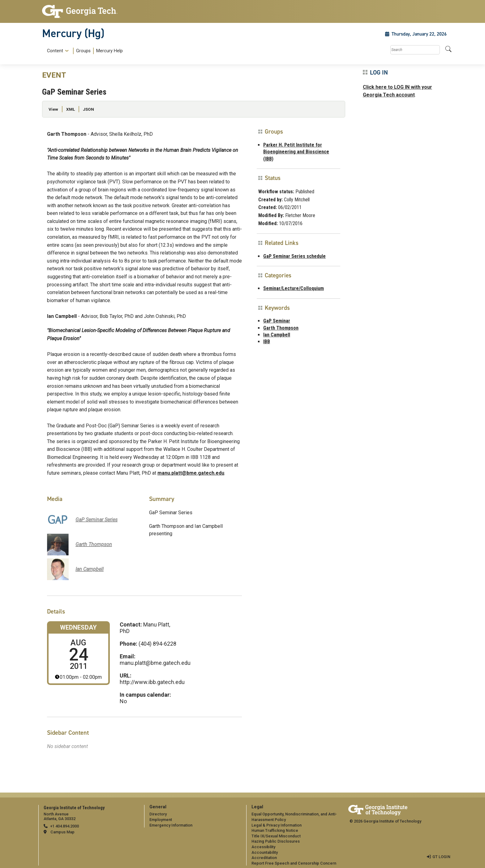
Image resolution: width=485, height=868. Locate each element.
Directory (158, 814)
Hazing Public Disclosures (276, 841)
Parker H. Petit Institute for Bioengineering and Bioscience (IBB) (296, 152)
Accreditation (264, 858)
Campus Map (62, 832)
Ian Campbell (277, 335)
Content (55, 51)
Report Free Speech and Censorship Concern (294, 863)
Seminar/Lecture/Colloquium (294, 288)
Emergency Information (171, 825)
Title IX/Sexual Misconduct (276, 836)
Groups (83, 51)
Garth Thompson (281, 328)
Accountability (265, 852)
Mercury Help (109, 51)
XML (71, 109)
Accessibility (263, 847)
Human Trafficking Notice (275, 830)
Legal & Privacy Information (277, 825)
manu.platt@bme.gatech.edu (191, 473)
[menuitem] (84, 51)
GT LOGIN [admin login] (441, 857)
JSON (88, 109)
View (53, 109)
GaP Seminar (277, 321)
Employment (161, 820)
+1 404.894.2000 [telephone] (64, 826)
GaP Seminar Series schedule (294, 256)
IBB (267, 342)
